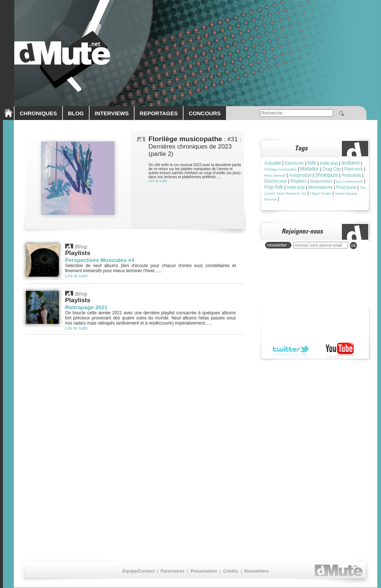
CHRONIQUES (38, 113)
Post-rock (354, 169)
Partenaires (172, 571)
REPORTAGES (159, 113)
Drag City (332, 169)
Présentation (204, 571)
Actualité (273, 163)
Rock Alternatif (275, 176)
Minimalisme (320, 187)
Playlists (298, 181)
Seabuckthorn (321, 181)
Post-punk (346, 187)
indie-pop (296, 187)
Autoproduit (300, 175)
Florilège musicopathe (280, 169)
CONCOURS (205, 113)
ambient (351, 163)
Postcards (351, 175)
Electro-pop (276, 181)
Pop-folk (274, 187)
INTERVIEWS (112, 113)
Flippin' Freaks (321, 194)
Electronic (295, 163)
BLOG (76, 113)
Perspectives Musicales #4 (100, 260)
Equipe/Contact (139, 571)
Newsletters (256, 571)
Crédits (231, 571)
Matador (310, 169)
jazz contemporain (350, 181)
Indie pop (329, 163)
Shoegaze (326, 175)
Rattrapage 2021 (86, 307)
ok (353, 246)
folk (312, 163)
